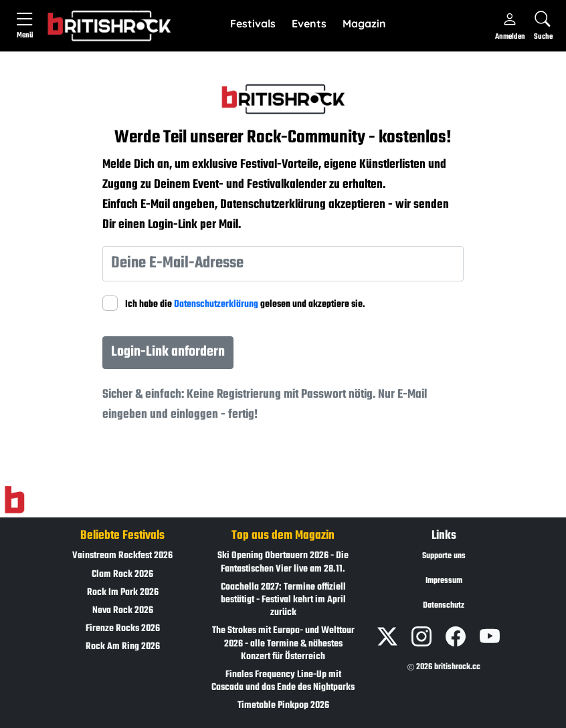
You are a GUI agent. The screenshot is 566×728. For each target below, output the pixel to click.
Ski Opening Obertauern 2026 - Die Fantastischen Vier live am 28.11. (283, 562)
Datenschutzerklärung (216, 305)
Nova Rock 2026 (123, 611)
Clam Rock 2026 (122, 575)
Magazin (364, 23)
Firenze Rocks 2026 (123, 629)
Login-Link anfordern (168, 352)
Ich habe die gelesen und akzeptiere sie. (245, 305)
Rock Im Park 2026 (123, 593)
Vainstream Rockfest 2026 (122, 556)
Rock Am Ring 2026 (123, 647)
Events (309, 23)
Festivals (253, 23)
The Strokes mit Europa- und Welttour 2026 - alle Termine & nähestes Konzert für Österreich (283, 643)
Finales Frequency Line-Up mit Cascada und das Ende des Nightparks (283, 681)
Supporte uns (444, 556)
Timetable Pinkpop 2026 (283, 706)
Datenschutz (444, 606)
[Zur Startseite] (14, 500)
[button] (253, 24)
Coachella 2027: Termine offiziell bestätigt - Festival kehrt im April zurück (283, 600)
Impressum (444, 581)
